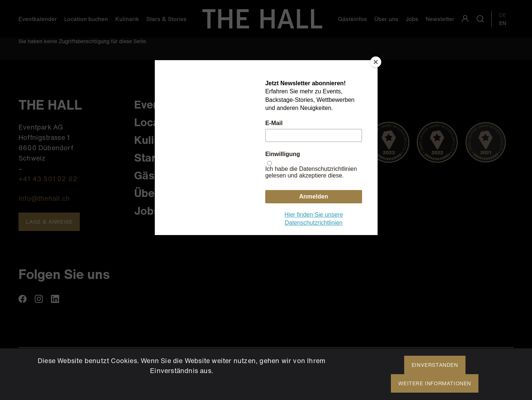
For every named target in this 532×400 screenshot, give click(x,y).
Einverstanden (435, 365)
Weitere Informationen (435, 383)
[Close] (376, 62)
